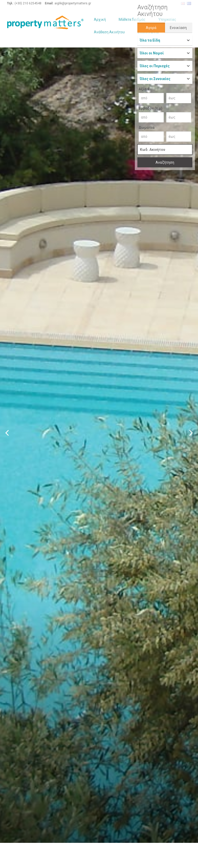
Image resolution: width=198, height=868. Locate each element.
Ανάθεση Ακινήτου (109, 32)
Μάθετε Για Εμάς (132, 19)
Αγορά (151, 28)
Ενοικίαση (178, 28)
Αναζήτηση (165, 162)
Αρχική (100, 19)
